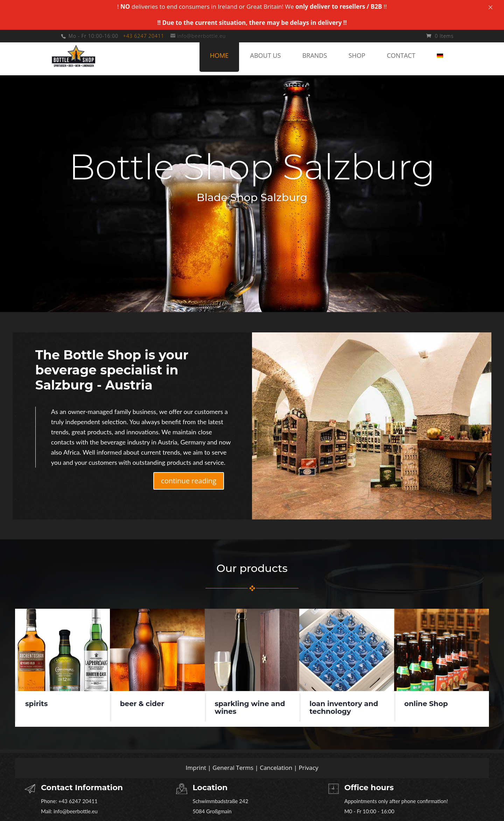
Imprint (196, 768)
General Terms (233, 768)
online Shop (426, 704)
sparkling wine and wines (250, 708)
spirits (36, 704)
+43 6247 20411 (143, 36)
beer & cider (142, 704)
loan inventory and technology (344, 708)
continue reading (189, 481)
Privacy (308, 768)
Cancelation (276, 768)
